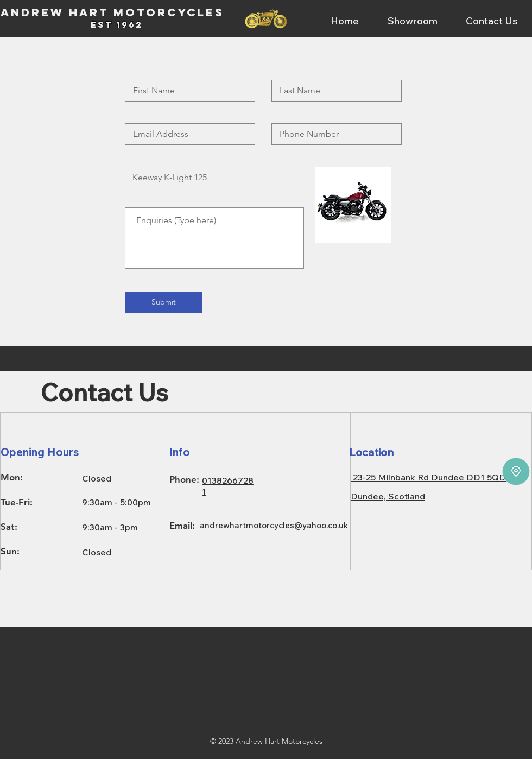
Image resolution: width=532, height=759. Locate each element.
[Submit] (163, 302)
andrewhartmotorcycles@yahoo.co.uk (274, 525)
